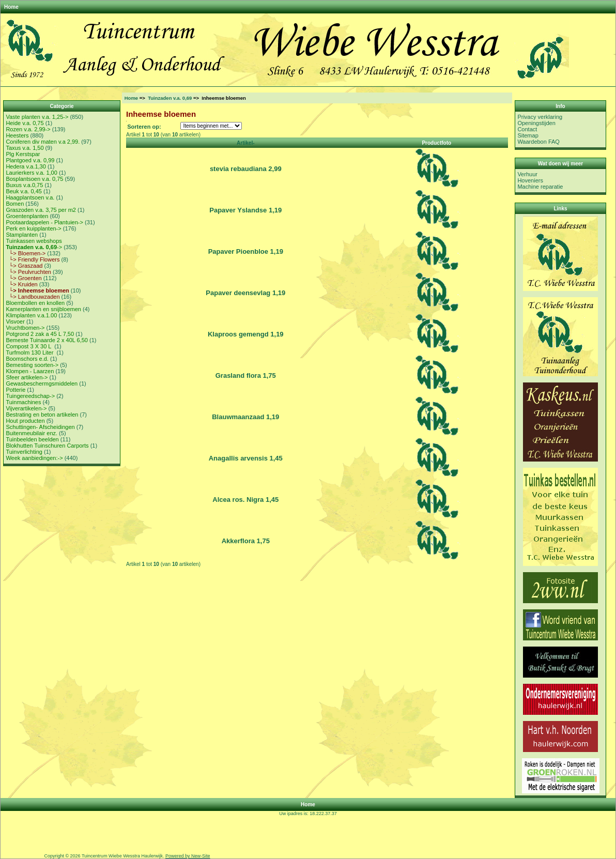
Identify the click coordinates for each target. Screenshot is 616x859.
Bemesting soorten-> (32, 365)
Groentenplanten (27, 216)
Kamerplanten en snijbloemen (43, 309)
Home (11, 7)
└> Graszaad (24, 266)
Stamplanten (22, 235)
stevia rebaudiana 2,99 (246, 169)
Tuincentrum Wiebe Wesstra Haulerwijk (122, 856)
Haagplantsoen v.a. (30, 197)
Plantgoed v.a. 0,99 (30, 160)
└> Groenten (24, 278)
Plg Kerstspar (23, 154)
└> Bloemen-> (26, 253)
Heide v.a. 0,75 (25, 123)
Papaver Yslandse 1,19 (245, 210)
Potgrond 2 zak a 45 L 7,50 (40, 334)
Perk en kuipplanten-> (33, 228)
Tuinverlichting (24, 452)
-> (34, 247)
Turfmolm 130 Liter (30, 352)
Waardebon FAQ (538, 142)
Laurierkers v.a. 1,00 (31, 173)
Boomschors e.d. (27, 359)
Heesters (17, 135)
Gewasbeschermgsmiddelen (42, 384)
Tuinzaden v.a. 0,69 (170, 98)
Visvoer (15, 321)
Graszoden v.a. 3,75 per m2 (41, 210)
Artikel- (245, 143)
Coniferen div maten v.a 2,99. (43, 142)
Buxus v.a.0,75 (24, 185)
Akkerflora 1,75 (246, 541)
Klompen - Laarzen (30, 371)
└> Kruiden (21, 284)
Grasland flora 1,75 (246, 375)
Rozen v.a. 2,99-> (28, 129)
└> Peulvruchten (28, 272)
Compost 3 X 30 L (29, 346)
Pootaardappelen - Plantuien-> (44, 222)
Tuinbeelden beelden (32, 439)
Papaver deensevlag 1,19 (245, 293)
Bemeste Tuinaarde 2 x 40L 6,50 (47, 340)
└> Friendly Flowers (33, 259)
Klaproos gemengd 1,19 (246, 334)
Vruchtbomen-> (25, 328)
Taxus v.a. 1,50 (25, 148)
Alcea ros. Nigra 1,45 (245, 500)
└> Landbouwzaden (33, 297)
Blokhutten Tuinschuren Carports (47, 446)
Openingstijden (536, 123)
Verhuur (527, 174)
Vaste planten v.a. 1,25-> (37, 117)
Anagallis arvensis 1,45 (246, 458)
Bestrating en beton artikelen (42, 415)
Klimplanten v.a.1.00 (31, 315)
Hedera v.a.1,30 (26, 166)
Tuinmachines (23, 402)
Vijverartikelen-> (26, 408)
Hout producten (25, 421)
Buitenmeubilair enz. (32, 433)
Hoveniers (530, 180)
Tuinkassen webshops (34, 241)
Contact (527, 129)
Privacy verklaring (540, 117)
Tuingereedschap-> (30, 396)
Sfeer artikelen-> (27, 377)
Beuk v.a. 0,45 (24, 191)
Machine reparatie (540, 187)
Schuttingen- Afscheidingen (40, 427)
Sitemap (528, 135)
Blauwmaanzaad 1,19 (245, 417)
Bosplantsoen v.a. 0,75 (34, 179)
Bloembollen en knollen (35, 303)
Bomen (15, 204)
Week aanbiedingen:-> (34, 458)
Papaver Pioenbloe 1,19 (246, 251)
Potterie (16, 390)
